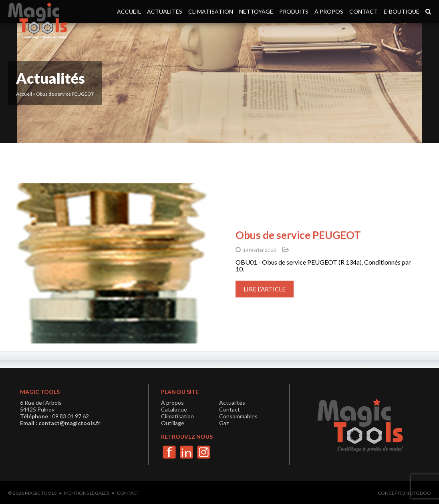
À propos (329, 11)
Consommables (238, 416)
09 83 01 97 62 (70, 416)
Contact (363, 11)
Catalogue (174, 409)
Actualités (165, 11)
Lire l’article (265, 289)
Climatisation (211, 11)
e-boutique (402, 11)
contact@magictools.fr (69, 423)
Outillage (173, 423)
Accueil (129, 11)
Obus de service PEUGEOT (298, 235)
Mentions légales (87, 493)
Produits (294, 11)
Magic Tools (41, 493)
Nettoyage (256, 11)
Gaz (224, 423)
